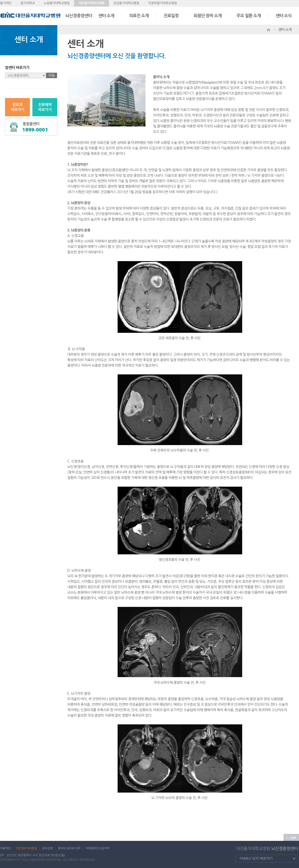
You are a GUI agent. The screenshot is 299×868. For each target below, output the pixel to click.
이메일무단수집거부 (97, 848)
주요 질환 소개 (249, 16)
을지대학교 (28, 3)
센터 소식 (284, 16)
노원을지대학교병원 (57, 3)
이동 (52, 75)
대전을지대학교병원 (91, 3)
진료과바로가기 (17, 107)
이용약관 (5, 848)
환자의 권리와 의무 (69, 848)
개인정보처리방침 (26, 848)
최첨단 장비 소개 (208, 16)
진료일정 (171, 16)
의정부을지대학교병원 (163, 3)
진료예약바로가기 (45, 107)
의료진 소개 (139, 16)
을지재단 (6, 3)
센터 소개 (106, 16)
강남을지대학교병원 (126, 3)
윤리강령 (47, 848)
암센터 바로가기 (17, 68)
